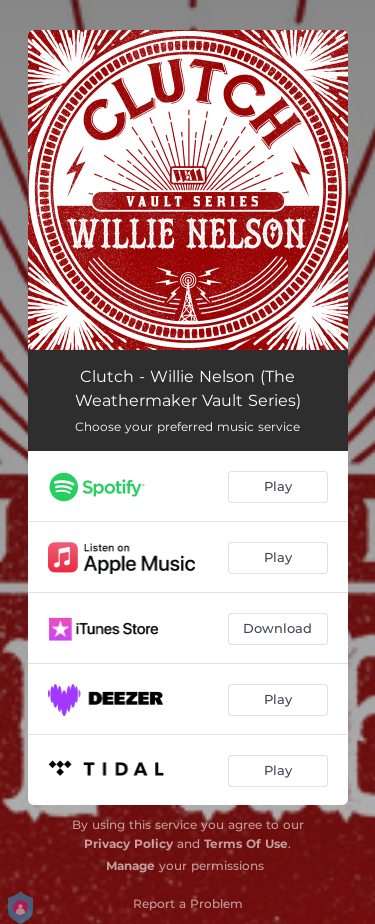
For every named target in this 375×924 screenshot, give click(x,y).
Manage (130, 865)
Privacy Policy (128, 843)
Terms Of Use (246, 843)
